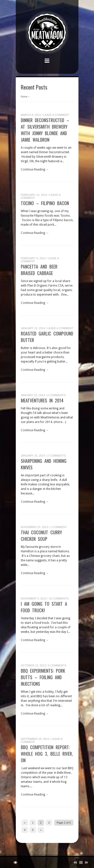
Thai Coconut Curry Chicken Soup (41, 536)
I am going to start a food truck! (44, 607)
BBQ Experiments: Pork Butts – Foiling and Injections (43, 677)
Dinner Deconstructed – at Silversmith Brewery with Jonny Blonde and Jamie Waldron (45, 130)
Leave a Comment (56, 115)
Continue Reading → (35, 169)
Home (24, 97)
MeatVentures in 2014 (42, 400)
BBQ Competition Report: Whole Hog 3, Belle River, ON (47, 754)
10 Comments (59, 598)
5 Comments (57, 665)
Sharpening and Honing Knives (44, 464)
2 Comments (57, 395)
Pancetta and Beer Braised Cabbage (39, 270)
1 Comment (59, 527)
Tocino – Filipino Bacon (45, 203)
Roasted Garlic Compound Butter (47, 337)
